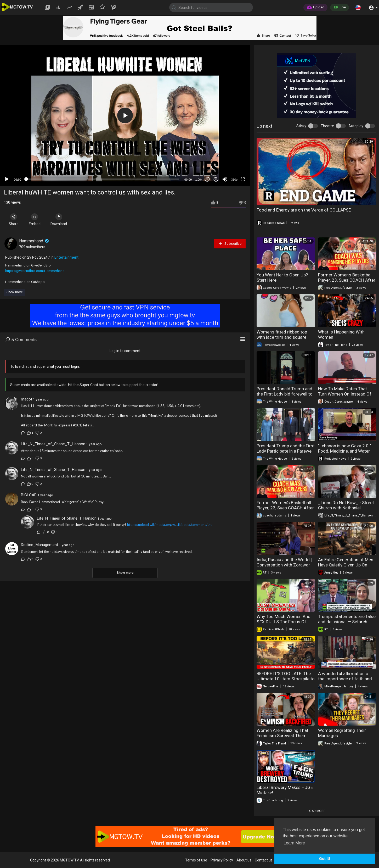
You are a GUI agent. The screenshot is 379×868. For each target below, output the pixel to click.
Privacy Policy (222, 860)
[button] (358, 7)
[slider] (103, 179)
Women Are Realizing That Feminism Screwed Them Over (282, 736)
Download (59, 220)
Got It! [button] (325, 859)
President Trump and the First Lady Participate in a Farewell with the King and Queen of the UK (286, 454)
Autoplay (356, 126)
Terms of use (196, 860)
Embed (35, 220)
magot (27, 399)
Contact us (264, 860)
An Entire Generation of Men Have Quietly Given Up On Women (346, 565)
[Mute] (225, 179)
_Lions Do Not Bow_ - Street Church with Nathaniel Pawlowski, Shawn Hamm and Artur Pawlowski (347, 510)
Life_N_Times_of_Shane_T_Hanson (53, 444)
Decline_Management (39, 545)
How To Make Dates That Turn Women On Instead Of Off (345, 394)
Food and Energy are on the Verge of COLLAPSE (304, 210)
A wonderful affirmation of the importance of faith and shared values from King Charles (345, 681)
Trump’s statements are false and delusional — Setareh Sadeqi (347, 622)
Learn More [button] (294, 843)
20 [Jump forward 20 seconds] (216, 179)
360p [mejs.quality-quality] (234, 180)
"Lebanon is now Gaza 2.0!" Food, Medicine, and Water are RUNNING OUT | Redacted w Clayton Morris (347, 454)
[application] (125, 115)
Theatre (327, 126)
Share (14, 220)
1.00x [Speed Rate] (199, 180)
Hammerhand (34, 241)
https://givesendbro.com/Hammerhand (35, 271)
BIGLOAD (29, 495)
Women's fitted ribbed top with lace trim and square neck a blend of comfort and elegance (284, 340)
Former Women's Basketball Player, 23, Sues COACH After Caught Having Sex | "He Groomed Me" (347, 283)
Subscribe (230, 244)
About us (244, 860)
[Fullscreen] (243, 179)
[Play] (7, 179)
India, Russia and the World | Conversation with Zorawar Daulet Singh (284, 565)
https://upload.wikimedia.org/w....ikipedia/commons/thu (170, 525)
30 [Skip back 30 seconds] (207, 179)
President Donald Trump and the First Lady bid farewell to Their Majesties (285, 394)
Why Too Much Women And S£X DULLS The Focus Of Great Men (284, 622)
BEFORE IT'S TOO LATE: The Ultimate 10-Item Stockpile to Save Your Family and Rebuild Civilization (286, 681)
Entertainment (66, 257)
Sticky (301, 126)
